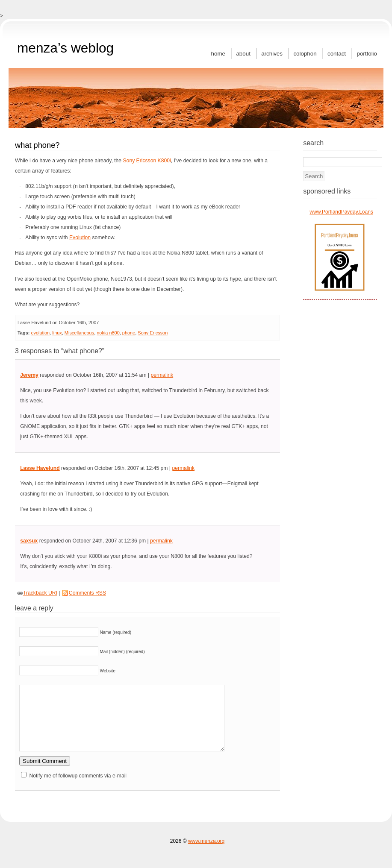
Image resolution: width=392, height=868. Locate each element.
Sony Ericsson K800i (147, 161)
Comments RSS (87, 593)
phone (129, 333)
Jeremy (29, 375)
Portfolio (367, 54)
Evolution (80, 238)
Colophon (305, 54)
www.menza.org (206, 841)
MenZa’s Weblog (65, 48)
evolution (40, 333)
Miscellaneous (79, 333)
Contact (337, 54)
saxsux (29, 541)
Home (218, 54)
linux (57, 333)
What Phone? (37, 145)
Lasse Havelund (40, 468)
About (243, 54)
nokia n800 (108, 333)
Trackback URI (40, 593)
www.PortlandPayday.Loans (341, 212)
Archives (272, 54)
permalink (162, 375)
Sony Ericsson (153, 333)
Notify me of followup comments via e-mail (78, 776)
